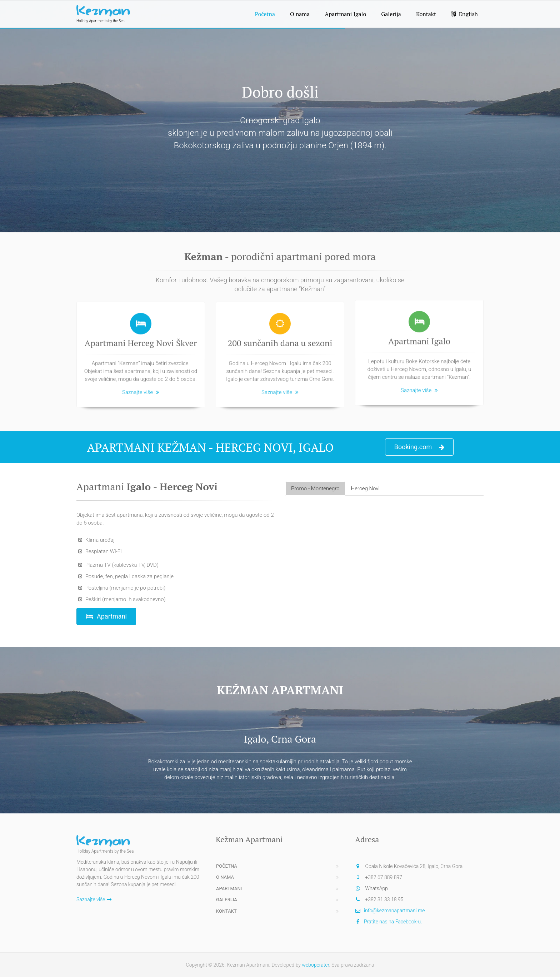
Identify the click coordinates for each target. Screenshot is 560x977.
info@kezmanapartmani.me (394, 911)
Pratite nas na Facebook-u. (393, 922)
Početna (265, 14)
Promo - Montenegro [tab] (315, 488)
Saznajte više (141, 389)
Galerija (391, 14)
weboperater (315, 965)
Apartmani (106, 616)
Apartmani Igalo (345, 14)
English (464, 14)
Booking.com (419, 447)
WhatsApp (376, 888)
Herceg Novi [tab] (365, 488)
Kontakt (426, 14)
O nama (300, 14)
